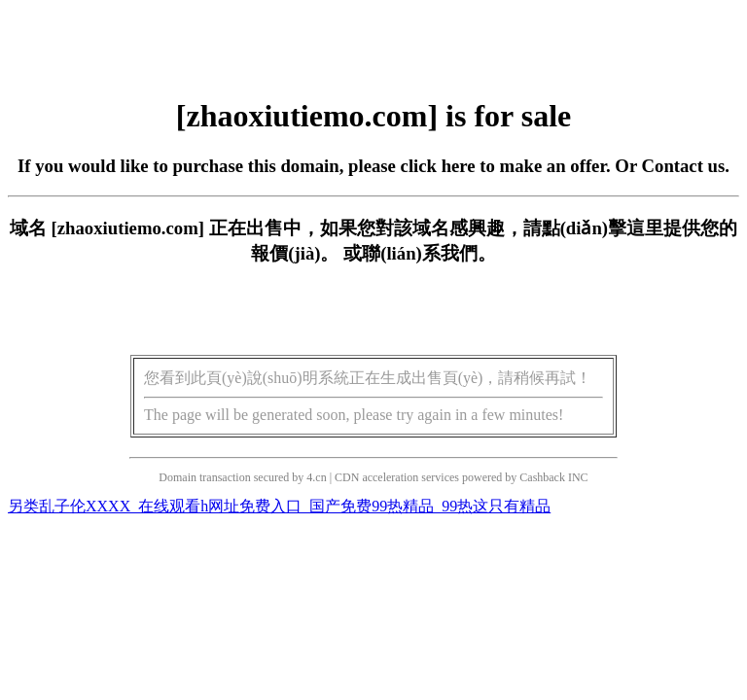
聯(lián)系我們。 (429, 253)
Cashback (542, 477)
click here (438, 166)
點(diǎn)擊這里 (603, 228)
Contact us (684, 166)
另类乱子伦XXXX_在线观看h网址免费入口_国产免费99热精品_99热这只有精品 (279, 506)
